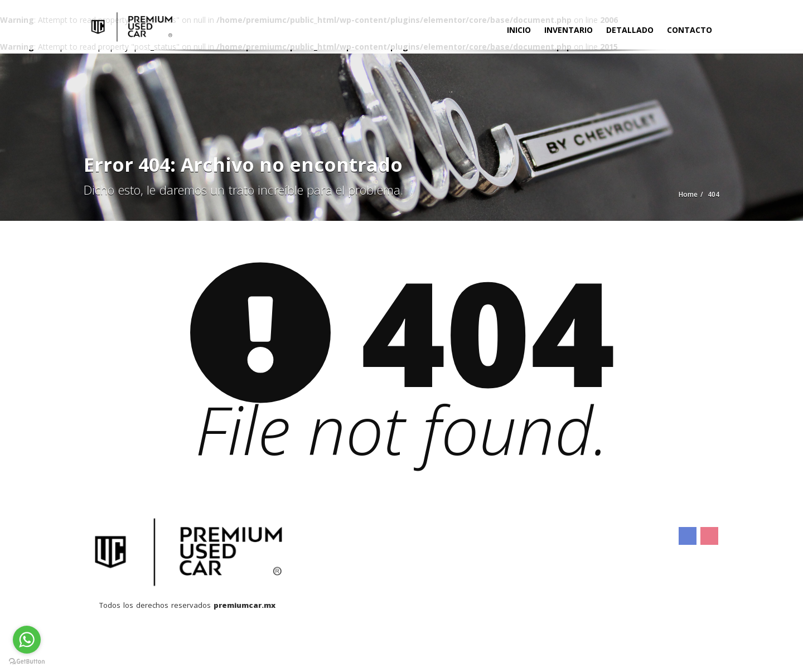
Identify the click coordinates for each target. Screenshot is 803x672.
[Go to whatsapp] (27, 640)
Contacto (690, 30)
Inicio (519, 30)
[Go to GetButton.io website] (27, 661)
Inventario (569, 30)
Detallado (630, 30)
